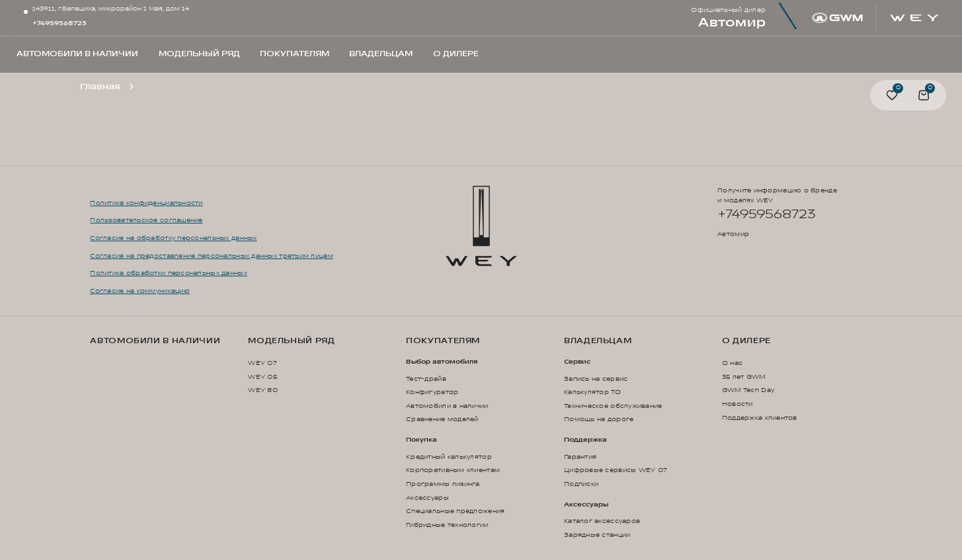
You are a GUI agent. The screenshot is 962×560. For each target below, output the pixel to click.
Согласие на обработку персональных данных (173, 238)
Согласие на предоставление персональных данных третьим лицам (211, 256)
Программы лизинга (443, 484)
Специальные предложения (455, 511)
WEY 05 (262, 377)
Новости (738, 404)
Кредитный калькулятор (449, 457)
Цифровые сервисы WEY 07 (616, 470)
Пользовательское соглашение (146, 220)
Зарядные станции (597, 535)
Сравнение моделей (442, 419)
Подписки (581, 484)
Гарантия (580, 457)
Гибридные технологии (447, 525)
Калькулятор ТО (592, 392)
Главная (100, 87)
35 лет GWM (744, 377)
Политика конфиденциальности (146, 203)
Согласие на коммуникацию (140, 291)
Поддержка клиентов (760, 418)
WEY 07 (262, 363)
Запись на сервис (596, 379)
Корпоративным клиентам (453, 470)
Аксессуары (427, 498)
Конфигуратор (432, 392)
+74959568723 (60, 23)
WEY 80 (263, 390)
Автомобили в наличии (155, 341)
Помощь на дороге (599, 419)
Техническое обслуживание (613, 406)
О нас (732, 363)
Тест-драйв (426, 379)
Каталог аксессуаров (602, 521)
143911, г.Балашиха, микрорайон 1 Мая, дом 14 (111, 9)
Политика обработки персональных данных (168, 273)
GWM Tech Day (748, 390)
